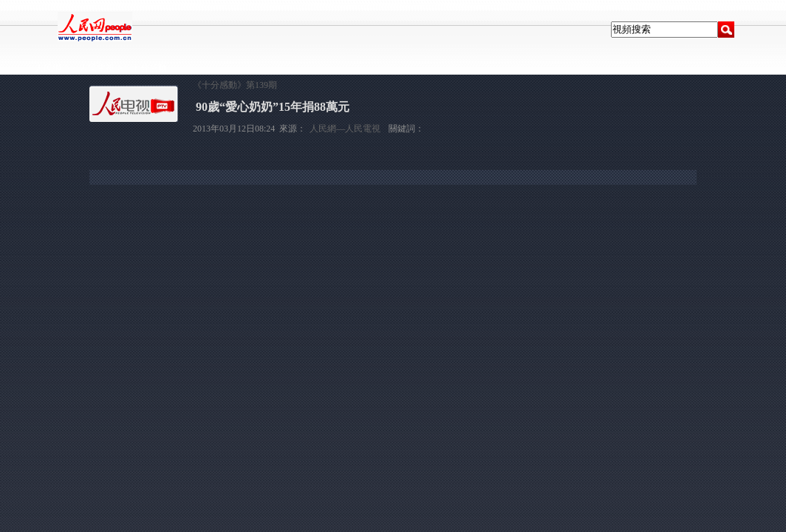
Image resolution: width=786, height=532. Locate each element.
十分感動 (149, 68)
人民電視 (97, 68)
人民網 (48, 68)
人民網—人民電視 (345, 129)
